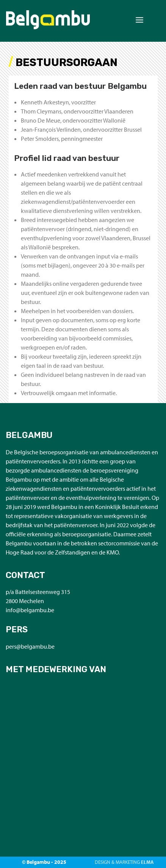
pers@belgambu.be (30, 646)
